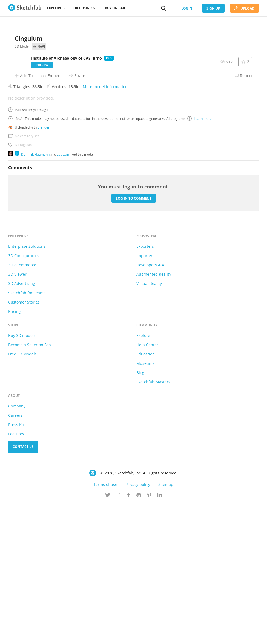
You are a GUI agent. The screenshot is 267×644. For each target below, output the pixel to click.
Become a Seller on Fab (30, 485)
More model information (105, 227)
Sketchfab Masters (153, 522)
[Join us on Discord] (139, 636)
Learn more (199, 258)
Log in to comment (134, 338)
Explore (54, 8)
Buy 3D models (22, 475)
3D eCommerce (22, 405)
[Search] (163, 8)
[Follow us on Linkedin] (160, 636)
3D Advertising (22, 423)
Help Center (147, 485)
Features (16, 574)
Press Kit (16, 565)
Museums (145, 503)
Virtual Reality (149, 423)
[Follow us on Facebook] (128, 636)
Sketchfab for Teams (27, 433)
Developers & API (152, 405)
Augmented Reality (154, 414)
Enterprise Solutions (27, 386)
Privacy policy (138, 624)
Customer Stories (24, 442)
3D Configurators (24, 396)
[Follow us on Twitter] (108, 636)
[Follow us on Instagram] (118, 636)
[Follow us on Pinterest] (149, 636)
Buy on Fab (115, 8)
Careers (15, 555)
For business (83, 8)
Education (146, 494)
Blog (140, 513)
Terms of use (105, 624)
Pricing (15, 451)
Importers (145, 396)
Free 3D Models (22, 494)
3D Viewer (17, 414)
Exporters (145, 386)
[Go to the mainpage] (25, 8)
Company (17, 546)
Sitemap (166, 624)
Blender (44, 267)
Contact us (23, 587)
